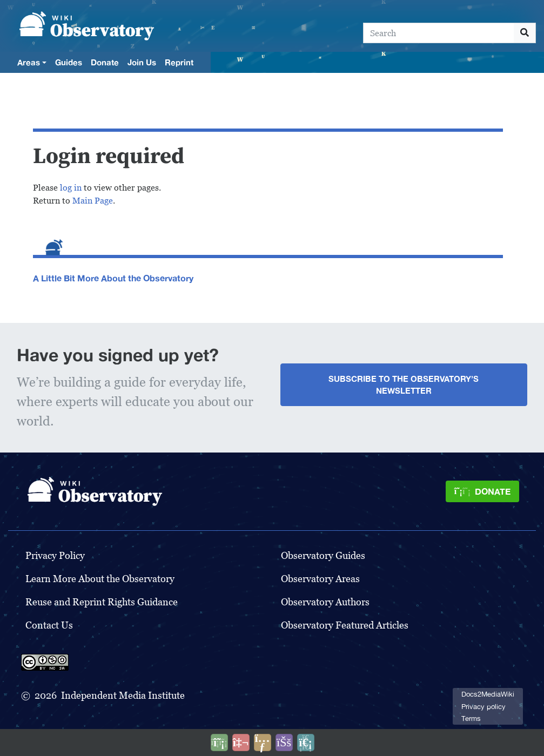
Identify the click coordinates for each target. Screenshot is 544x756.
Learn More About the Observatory (100, 579)
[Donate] (482, 491)
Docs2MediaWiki (488, 694)
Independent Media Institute (123, 695)
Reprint (179, 62)
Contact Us (49, 625)
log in (71, 188)
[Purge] (306, 742)
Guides (69, 62)
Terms (471, 718)
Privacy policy (483, 707)
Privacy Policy (55, 555)
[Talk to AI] (241, 742)
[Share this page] (263, 742)
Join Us (142, 62)
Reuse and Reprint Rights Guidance (102, 602)
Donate (105, 62)
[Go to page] (525, 33)
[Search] (439, 33)
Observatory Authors (325, 602)
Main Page (93, 201)
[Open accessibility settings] (284, 742)
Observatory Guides (323, 555)
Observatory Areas (320, 579)
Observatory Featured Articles (345, 625)
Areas (29, 62)
